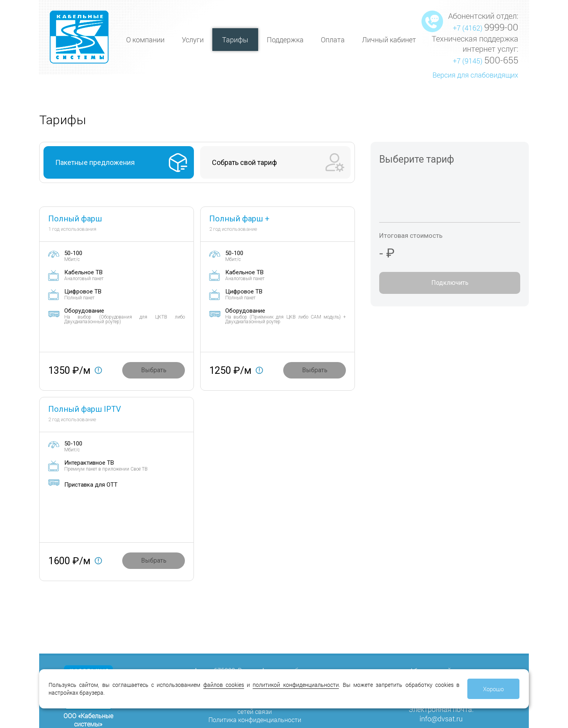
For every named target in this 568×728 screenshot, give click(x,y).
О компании (145, 40)
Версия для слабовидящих (475, 75)
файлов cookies (224, 685)
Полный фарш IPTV (85, 409)
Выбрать (154, 370)
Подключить (450, 283)
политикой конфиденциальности (296, 685)
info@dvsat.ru (441, 719)
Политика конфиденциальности (255, 720)
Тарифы (235, 40)
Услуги (193, 40)
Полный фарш (75, 219)
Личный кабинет (389, 40)
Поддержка (285, 40)
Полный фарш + (239, 219)
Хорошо (493, 689)
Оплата (333, 40)
